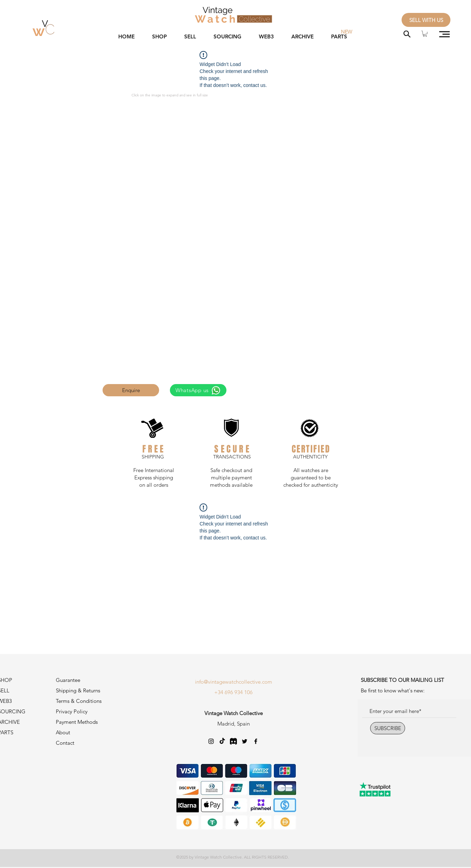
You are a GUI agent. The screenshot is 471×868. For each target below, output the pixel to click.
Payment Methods (77, 722)
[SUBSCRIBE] (388, 728)
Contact (65, 743)
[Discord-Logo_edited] (233, 741)
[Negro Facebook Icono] (256, 741)
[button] (425, 34)
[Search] (407, 34)
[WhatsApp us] (198, 390)
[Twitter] (245, 741)
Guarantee (68, 680)
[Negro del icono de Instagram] (211, 741)
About (63, 732)
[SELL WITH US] (426, 20)
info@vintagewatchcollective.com (234, 682)
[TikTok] (222, 741)
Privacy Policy (72, 711)
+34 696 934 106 (233, 692)
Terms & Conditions (79, 701)
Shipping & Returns (78, 690)
